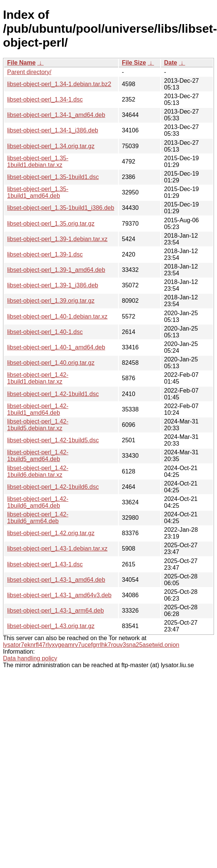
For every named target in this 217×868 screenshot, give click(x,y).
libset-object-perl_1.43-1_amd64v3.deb (59, 595)
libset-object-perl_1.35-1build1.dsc (53, 177)
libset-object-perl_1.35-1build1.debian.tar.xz (38, 162)
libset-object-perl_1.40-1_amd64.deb (56, 347)
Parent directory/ (29, 72)
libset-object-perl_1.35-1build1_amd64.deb (38, 192)
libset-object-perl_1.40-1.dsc (45, 332)
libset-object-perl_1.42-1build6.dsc (53, 487)
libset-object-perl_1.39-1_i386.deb (53, 285)
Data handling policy (30, 658)
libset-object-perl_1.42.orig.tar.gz (51, 533)
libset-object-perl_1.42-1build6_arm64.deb (38, 518)
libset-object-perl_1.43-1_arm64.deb (55, 611)
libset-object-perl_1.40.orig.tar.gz (51, 363)
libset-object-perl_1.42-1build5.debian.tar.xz (38, 425)
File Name (21, 63)
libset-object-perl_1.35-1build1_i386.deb (61, 208)
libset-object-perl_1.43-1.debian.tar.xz (57, 549)
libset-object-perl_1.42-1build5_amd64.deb (38, 456)
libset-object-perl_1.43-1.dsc (45, 564)
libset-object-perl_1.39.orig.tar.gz (51, 301)
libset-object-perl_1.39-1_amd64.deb (56, 270)
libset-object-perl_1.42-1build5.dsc (53, 440)
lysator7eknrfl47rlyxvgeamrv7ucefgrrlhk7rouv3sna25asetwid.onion (91, 645)
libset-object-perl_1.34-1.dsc (45, 99)
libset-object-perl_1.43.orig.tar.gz (51, 626)
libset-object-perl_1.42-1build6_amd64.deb (38, 502)
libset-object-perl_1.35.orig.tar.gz (51, 224)
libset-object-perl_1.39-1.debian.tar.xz (57, 239)
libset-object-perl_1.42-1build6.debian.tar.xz (38, 471)
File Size (134, 63)
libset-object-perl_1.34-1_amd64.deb (56, 115)
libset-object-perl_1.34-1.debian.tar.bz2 (59, 84)
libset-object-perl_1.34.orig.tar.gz (51, 146)
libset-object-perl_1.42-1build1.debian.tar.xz (38, 378)
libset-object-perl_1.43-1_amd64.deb (56, 580)
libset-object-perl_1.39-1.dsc (45, 254)
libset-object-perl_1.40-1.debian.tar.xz (57, 316)
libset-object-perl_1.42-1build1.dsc (53, 394)
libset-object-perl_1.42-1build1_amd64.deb (38, 409)
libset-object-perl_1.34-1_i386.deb (53, 130)
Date (171, 63)
